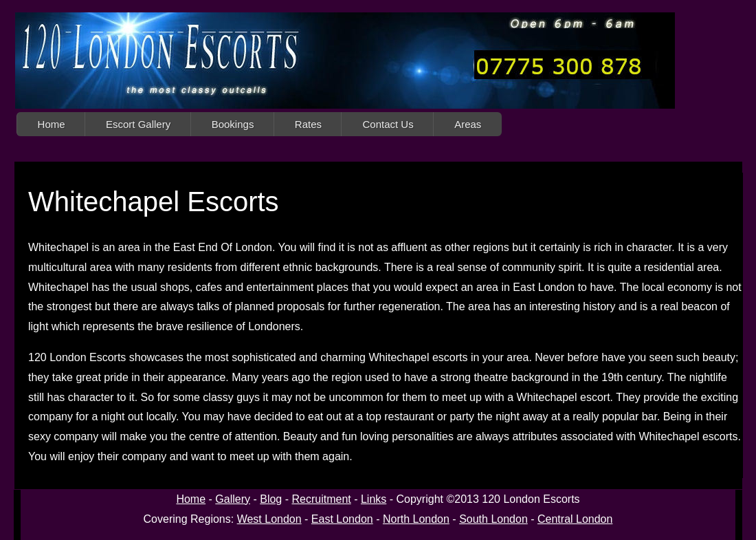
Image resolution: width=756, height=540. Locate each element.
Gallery (233, 499)
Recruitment (321, 499)
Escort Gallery (138, 124)
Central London (575, 519)
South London (493, 519)
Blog (271, 499)
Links (374, 499)
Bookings (233, 124)
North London (416, 519)
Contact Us (388, 124)
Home (52, 124)
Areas (468, 124)
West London (269, 519)
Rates (308, 124)
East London (342, 519)
